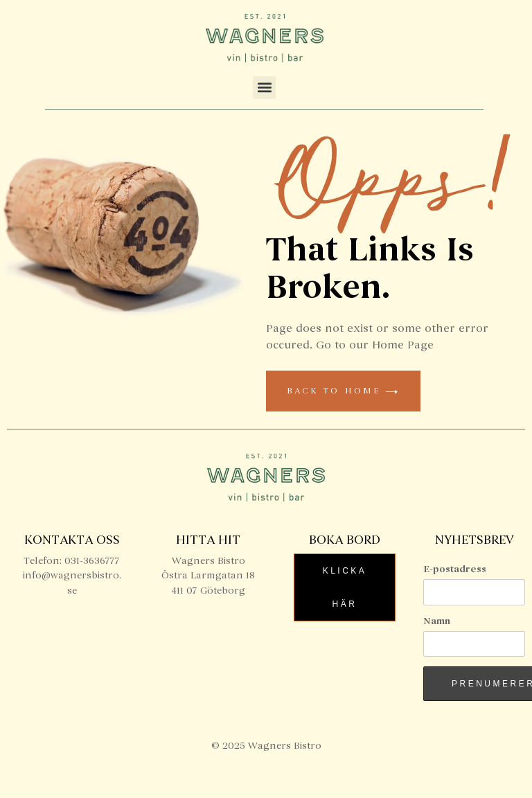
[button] (264, 88)
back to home (343, 391)
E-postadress (455, 569)
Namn (437, 621)
